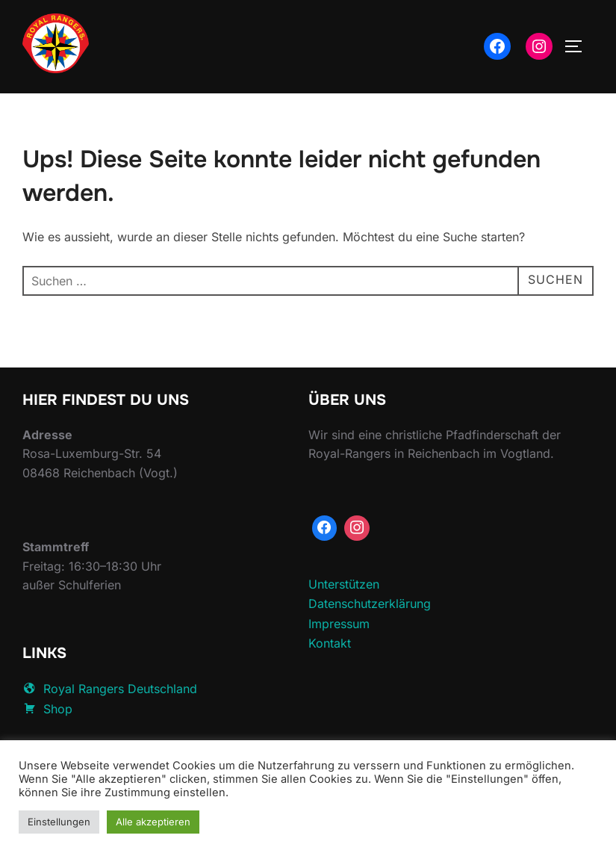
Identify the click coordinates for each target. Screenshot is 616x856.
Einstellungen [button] (59, 822)
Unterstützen (344, 617)
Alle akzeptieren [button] (153, 822)
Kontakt (330, 677)
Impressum (339, 657)
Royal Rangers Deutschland (110, 722)
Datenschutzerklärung (370, 637)
